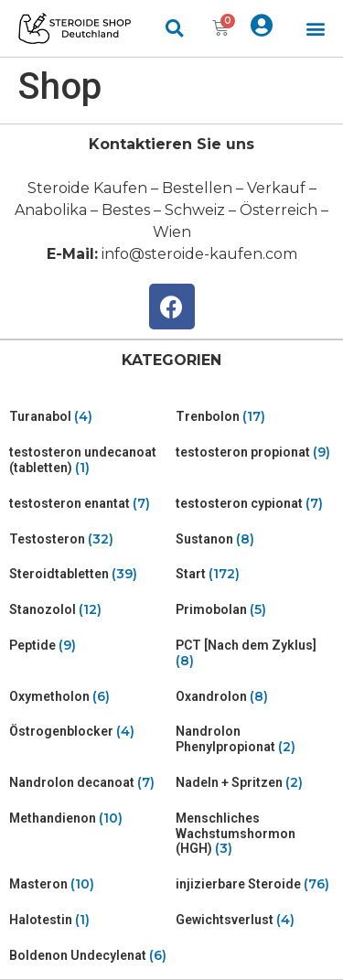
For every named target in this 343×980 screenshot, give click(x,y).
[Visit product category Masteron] (89, 884)
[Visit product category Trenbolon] (255, 417)
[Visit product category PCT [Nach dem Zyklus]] (255, 653)
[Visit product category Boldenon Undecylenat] (89, 956)
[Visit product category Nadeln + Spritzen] (255, 783)
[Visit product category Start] (255, 574)
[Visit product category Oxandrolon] (255, 697)
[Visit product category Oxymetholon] (89, 697)
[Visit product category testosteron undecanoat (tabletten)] (89, 460)
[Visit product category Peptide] (89, 646)
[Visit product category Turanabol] (89, 417)
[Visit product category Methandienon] (89, 818)
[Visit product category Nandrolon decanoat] (89, 783)
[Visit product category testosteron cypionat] (255, 504)
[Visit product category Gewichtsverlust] (255, 920)
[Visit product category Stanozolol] (89, 610)
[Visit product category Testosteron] (89, 539)
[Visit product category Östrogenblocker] (89, 732)
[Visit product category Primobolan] (255, 610)
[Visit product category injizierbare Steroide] (255, 884)
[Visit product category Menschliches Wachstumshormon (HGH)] (255, 834)
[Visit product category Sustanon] (255, 539)
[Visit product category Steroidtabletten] (89, 574)
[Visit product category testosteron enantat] (89, 504)
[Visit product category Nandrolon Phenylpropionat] (255, 739)
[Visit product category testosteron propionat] (255, 452)
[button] (316, 29)
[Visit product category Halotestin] (89, 920)
